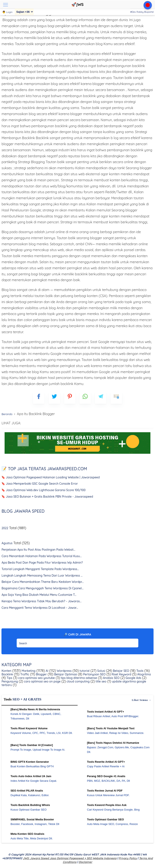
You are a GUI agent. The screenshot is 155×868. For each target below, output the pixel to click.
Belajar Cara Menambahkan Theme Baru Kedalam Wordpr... (43, 582)
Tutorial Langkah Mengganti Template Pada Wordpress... (40, 569)
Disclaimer (85, 862)
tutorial (84, 671)
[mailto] (116, 398)
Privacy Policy (128, 858)
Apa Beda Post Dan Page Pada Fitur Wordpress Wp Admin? (42, 563)
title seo (100, 681)
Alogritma (144, 674)
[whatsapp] (85, 398)
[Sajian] (24, 12)
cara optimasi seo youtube (36, 678)
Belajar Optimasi (65, 674)
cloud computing (78, 681)
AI (47, 671)
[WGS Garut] (77, 454)
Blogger (41, 674)
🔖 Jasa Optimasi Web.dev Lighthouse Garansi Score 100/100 (43, 490)
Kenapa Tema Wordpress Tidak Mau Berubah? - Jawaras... (41, 601)
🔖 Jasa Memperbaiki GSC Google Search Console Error (40, 484)
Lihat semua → (142, 700)
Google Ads (133, 678)
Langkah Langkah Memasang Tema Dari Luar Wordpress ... (42, 576)
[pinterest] (70, 398)
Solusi (101, 671)
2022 (5, 528)
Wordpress (64, 671)
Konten (6, 671)
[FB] (39, 398)
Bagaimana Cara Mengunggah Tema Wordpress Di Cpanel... (42, 588)
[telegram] (101, 398)
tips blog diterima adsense (78, 678)
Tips (9, 678)
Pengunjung (10, 681)
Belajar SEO (121, 671)
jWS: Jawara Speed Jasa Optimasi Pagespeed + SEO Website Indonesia (70, 858)
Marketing (28, 671)
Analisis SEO (111, 678)
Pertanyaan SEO (94, 674)
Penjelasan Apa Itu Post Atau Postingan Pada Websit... (38, 550)
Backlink (7, 674)
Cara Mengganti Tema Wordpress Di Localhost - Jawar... (40, 608)
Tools (140, 671)
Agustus (7, 543)
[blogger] (54, 398)
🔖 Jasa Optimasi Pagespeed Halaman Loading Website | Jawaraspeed (51, 477)
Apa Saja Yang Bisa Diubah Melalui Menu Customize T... (39, 595)
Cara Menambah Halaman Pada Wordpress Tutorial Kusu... (42, 556)
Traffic (24, 674)
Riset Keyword (121, 674)
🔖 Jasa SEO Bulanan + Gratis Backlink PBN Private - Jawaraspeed (47, 497)
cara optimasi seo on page (42, 681)
